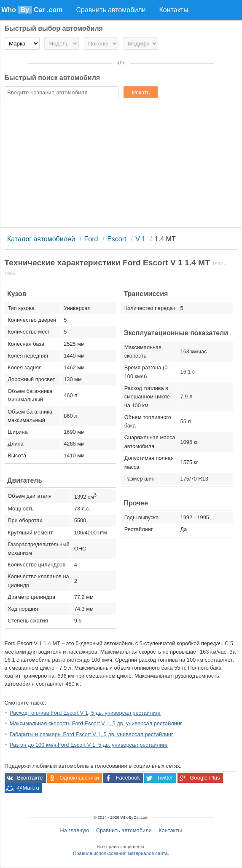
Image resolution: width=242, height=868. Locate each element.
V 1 (140, 239)
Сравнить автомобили (124, 830)
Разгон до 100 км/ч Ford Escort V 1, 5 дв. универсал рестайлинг (89, 745)
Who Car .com (32, 10)
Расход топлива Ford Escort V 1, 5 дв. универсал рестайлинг (85, 713)
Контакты (170, 830)
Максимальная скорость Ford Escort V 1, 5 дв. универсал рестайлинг (96, 723)
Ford (91, 239)
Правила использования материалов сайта (120, 853)
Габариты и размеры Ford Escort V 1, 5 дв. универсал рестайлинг (91, 734)
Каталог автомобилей (41, 239)
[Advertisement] (121, 164)
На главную (75, 830)
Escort (117, 239)
